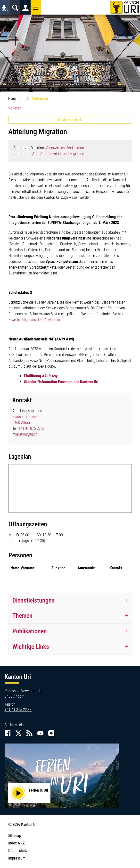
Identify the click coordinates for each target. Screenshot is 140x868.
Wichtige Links (31, 647)
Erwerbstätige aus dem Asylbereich (35, 320)
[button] (36, 7)
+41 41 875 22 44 (18, 710)
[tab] (70, 601)
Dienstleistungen (33, 600)
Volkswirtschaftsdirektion (65, 148)
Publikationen (30, 631)
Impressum (17, 858)
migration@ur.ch (25, 434)
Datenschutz (18, 851)
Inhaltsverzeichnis (70, 120)
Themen (22, 616)
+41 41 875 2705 (32, 428)
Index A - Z (16, 843)
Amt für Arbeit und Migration (62, 154)
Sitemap (15, 836)
